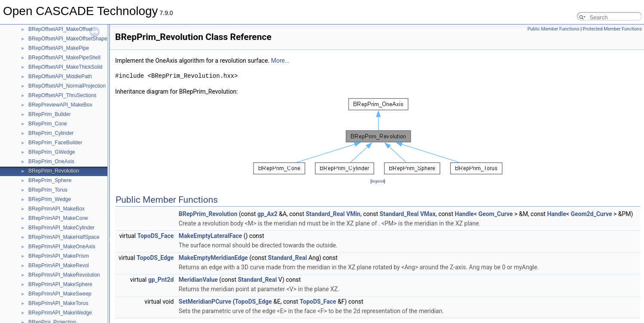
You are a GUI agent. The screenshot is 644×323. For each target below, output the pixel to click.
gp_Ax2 (267, 214)
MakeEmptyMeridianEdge (213, 258)
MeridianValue (198, 280)
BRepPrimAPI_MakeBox (56, 209)
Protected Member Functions (612, 29)
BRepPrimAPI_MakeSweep (60, 294)
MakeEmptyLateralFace (211, 236)
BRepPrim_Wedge (50, 199)
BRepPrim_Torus (48, 190)
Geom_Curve (496, 214)
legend (378, 181)
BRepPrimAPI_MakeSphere (60, 284)
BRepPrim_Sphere (50, 180)
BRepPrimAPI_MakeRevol (59, 265)
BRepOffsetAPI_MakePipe (59, 48)
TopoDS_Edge (155, 258)
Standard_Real (325, 214)
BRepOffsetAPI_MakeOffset (60, 29)
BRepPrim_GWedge (52, 152)
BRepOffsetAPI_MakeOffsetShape (68, 39)
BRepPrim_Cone (48, 124)
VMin (353, 214)
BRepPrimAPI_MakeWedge (60, 313)
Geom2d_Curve (591, 214)
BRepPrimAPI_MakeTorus (58, 303)
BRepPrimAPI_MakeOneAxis (62, 247)
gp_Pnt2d (161, 280)
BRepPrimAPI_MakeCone (58, 218)
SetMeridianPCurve (205, 302)
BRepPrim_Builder (50, 114)
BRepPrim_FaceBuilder (55, 143)
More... (280, 61)
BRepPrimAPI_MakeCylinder (61, 228)
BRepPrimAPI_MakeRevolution (64, 275)
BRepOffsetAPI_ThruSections (63, 95)
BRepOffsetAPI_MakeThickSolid (66, 67)
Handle (464, 214)
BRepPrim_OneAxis (51, 161)
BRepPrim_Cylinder (51, 133)
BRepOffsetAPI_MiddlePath (60, 76)
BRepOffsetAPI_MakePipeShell (64, 58)
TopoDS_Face (155, 236)
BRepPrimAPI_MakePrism (59, 256)
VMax (428, 214)
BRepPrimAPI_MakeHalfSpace (64, 237)
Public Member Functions (554, 29)
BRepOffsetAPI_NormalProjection (67, 86)
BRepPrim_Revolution (54, 171)
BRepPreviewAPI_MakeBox (60, 105)
